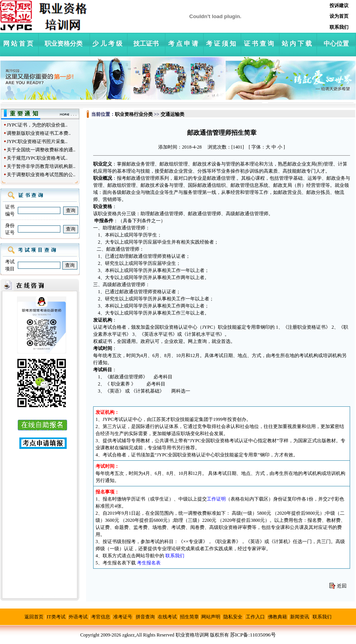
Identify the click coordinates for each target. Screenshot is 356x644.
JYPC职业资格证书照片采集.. (37, 141)
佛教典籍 (277, 617)
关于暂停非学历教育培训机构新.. (41, 166)
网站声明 (211, 617)
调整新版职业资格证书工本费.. (39, 133)
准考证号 (123, 617)
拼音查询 (145, 617)
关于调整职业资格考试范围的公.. (41, 175)
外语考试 (78, 617)
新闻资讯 (300, 617)
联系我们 (322, 617)
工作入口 (255, 617)
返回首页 (34, 617)
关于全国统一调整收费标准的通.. (41, 150)
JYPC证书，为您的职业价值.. (37, 125)
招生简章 (189, 617)
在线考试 (167, 617)
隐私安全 (233, 617)
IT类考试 (56, 617)
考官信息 (101, 617)
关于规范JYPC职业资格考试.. (37, 158)
